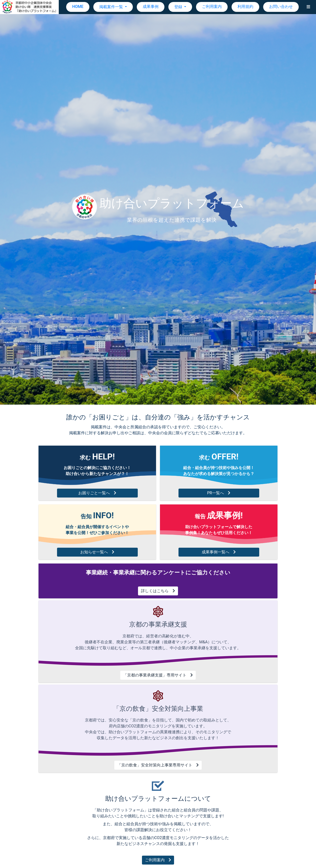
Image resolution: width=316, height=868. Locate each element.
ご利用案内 (212, 7)
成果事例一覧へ (219, 552)
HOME (78, 7)
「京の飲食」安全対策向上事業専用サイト (158, 765)
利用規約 (245, 7)
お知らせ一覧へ (97, 552)
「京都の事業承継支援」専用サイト (158, 675)
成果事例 (151, 7)
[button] (308, 7)
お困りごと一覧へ (97, 493)
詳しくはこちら (158, 591)
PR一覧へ (219, 493)
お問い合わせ (281, 7)
